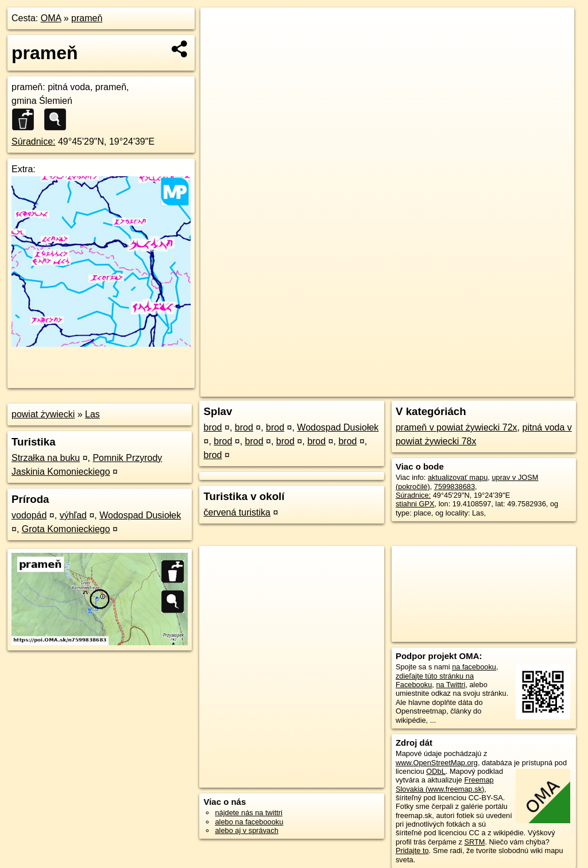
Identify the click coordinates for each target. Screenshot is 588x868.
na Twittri (450, 685)
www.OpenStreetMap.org (437, 763)
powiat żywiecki (43, 414)
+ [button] (220, 27)
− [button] (220, 45)
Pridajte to (412, 850)
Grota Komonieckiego (66, 529)
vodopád (29, 515)
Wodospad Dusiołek (140, 515)
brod (212, 427)
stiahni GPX (415, 504)
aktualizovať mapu (458, 477)
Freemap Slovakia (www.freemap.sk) (445, 784)
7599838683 (454, 487)
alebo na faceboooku (249, 822)
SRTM (474, 842)
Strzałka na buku (46, 458)
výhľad (73, 515)
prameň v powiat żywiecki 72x (457, 427)
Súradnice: (34, 142)
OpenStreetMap (376, 388)
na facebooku (474, 667)
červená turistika (237, 512)
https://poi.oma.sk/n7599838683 (522, 388)
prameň (87, 18)
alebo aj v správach (246, 830)
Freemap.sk (435, 388)
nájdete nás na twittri (248, 813)
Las (92, 414)
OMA (51, 18)
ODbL (436, 771)
